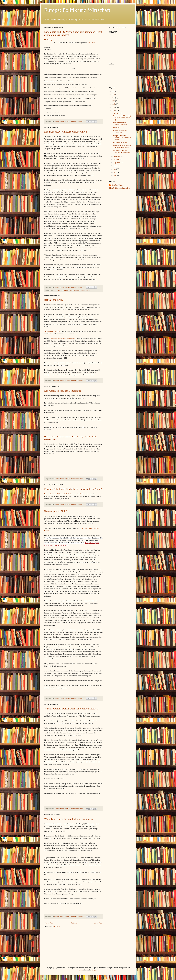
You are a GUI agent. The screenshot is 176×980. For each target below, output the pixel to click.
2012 (114, 107)
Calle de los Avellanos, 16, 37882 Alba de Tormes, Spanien (74, 290)
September (117, 163)
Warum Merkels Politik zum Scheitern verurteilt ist (72, 709)
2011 (114, 110)
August (116, 166)
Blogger (95, 970)
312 (93, 43)
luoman (81, 970)
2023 (114, 91)
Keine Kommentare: (77, 121)
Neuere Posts (49, 923)
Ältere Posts (98, 923)
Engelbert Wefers (117, 185)
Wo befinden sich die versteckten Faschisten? (69, 819)
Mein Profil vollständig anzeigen (120, 188)
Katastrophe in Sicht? (56, 511)
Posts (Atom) (56, 927)
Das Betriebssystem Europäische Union (66, 132)
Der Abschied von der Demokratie (63, 391)
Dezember (117, 113)
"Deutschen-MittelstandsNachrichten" (62, 339)
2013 (114, 104)
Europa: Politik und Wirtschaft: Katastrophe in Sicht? (73, 489)
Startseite (74, 923)
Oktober (116, 159)
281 (89, 43)
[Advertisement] (121, 48)
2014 (114, 101)
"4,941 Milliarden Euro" (53, 331)
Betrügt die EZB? (54, 300)
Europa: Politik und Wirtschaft (77, 10)
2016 (114, 95)
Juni (115, 172)
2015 (114, 98)
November (117, 156)
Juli (115, 169)
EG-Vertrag (48, 40)
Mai (115, 175)
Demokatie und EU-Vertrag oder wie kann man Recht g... (122, 118)
